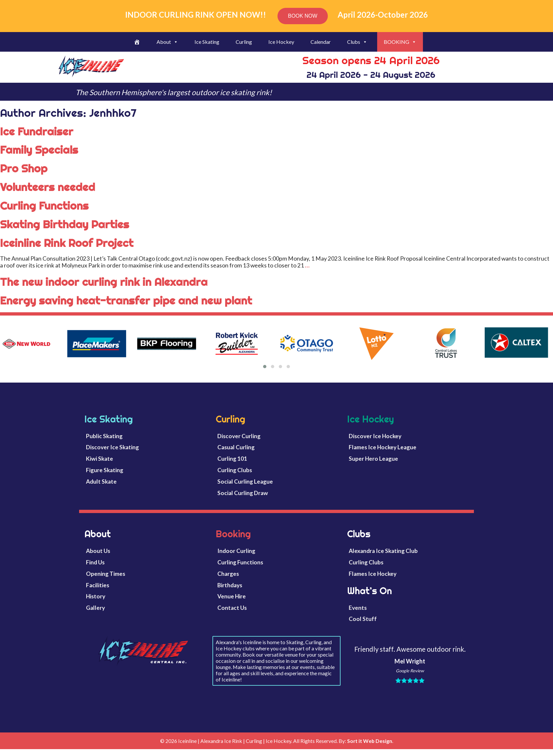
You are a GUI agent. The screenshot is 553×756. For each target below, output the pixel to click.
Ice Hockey (281, 42)
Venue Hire (232, 596)
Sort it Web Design (370, 741)
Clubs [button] (357, 42)
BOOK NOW (303, 16)
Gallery (95, 608)
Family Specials (39, 150)
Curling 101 (232, 459)
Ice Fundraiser (37, 131)
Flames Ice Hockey (373, 574)
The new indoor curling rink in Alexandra (104, 282)
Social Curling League (245, 481)
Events (358, 608)
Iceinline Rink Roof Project (67, 243)
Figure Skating (105, 470)
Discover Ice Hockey (375, 436)
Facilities (98, 585)
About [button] (167, 42)
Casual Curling (236, 447)
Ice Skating (207, 42)
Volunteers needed (48, 187)
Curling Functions (44, 206)
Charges (228, 574)
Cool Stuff (363, 619)
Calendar (321, 42)
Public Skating (104, 436)
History (96, 596)
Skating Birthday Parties (65, 224)
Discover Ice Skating (112, 447)
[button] (265, 367)
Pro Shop (24, 168)
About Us (98, 551)
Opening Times (106, 574)
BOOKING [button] (400, 42)
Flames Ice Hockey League (383, 447)
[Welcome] (137, 42)
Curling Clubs (235, 470)
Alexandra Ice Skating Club (383, 551)
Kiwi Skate (100, 459)
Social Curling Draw (243, 493)
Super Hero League (373, 459)
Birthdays (230, 585)
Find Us (95, 562)
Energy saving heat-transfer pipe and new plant (126, 301)
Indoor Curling (236, 551)
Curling (244, 42)
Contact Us (232, 608)
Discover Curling (239, 436)
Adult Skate (101, 481)
